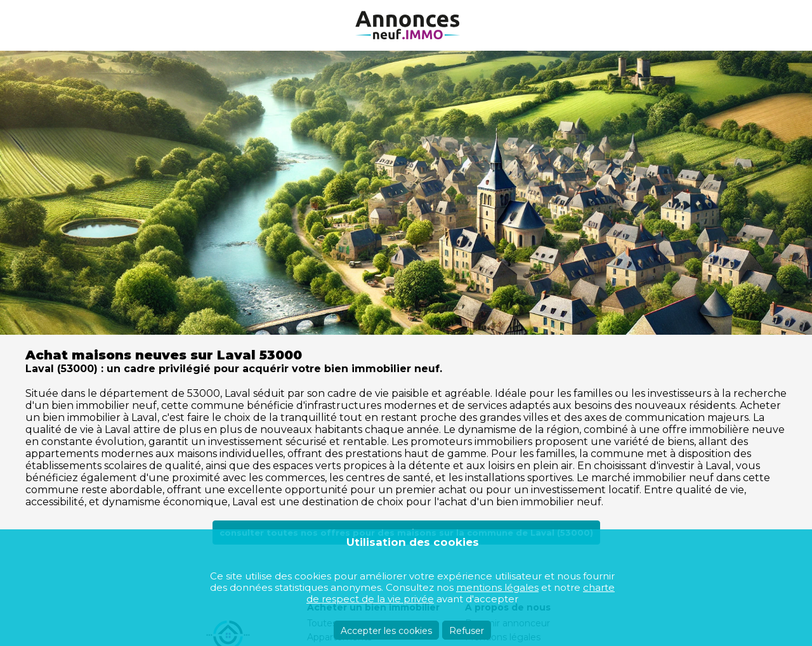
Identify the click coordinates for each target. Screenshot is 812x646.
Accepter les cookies (386, 631)
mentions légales (497, 587)
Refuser (467, 631)
